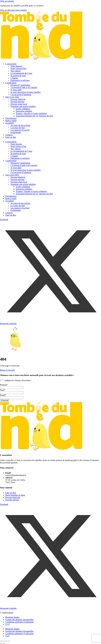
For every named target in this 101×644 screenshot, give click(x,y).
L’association (11, 64)
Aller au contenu (7, 1)
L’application (11, 83)
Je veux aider (16, 90)
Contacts (9, 135)
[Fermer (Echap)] (9, 641)
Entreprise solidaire (24, 111)
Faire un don (11, 137)
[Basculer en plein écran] (4, 641)
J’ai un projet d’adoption (21, 95)
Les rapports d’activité (20, 130)
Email (3, 395)
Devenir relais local (19, 104)
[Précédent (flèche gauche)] (1, 643)
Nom (3, 390)
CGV (7, 624)
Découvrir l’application (20, 85)
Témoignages (11, 118)
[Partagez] (6, 641)
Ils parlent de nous (18, 76)
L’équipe (14, 78)
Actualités (10, 123)
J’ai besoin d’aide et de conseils (24, 87)
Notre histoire (16, 66)
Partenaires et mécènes (20, 80)
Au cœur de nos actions (20, 125)
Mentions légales (12, 617)
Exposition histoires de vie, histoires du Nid (34, 116)
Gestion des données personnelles (19, 620)
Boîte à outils (11, 121)
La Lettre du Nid (18, 128)
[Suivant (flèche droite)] (4, 643)
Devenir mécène (17, 102)
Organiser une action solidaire (23, 106)
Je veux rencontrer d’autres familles (26, 92)
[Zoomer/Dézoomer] (1, 641)
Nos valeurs (16, 71)
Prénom (4, 385)
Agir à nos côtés (12, 97)
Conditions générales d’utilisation (19, 622)
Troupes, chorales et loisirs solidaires (31, 113)
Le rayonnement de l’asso (21, 73)
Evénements (16, 132)
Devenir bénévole (18, 99)
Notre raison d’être (18, 68)
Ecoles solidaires (23, 109)
